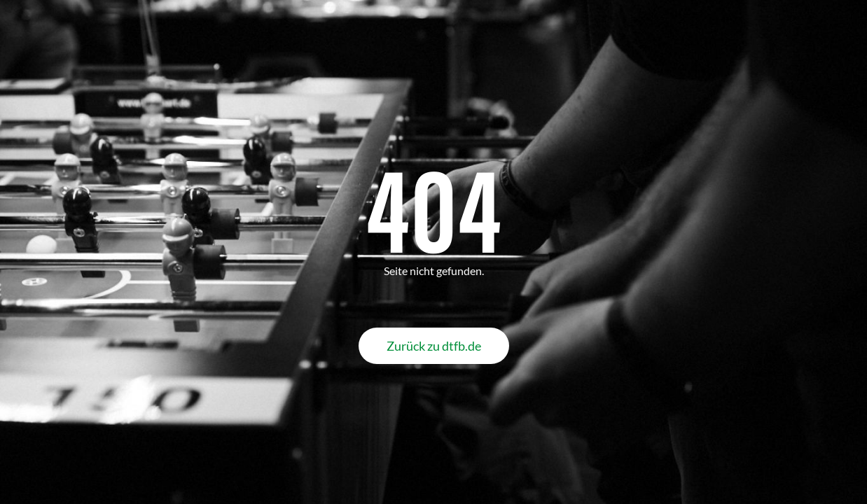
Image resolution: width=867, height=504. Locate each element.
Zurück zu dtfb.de (434, 346)
